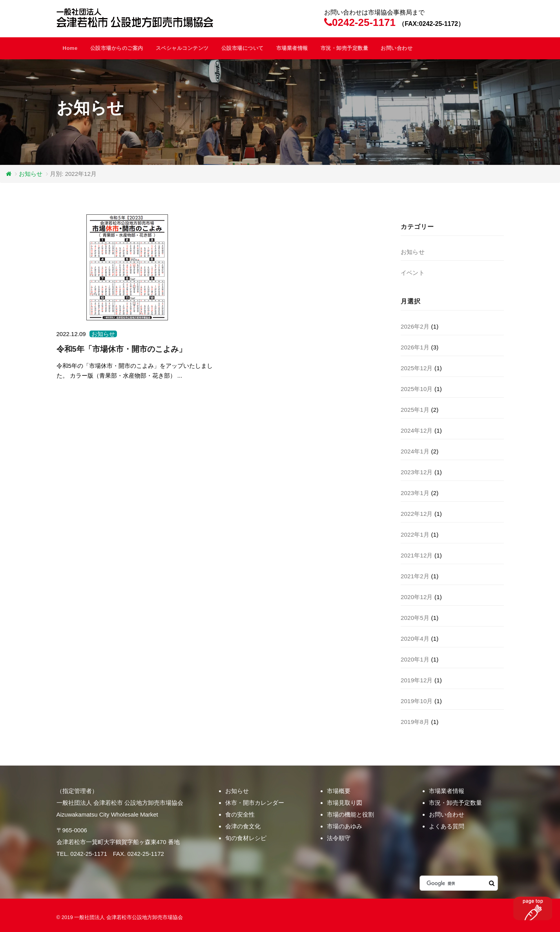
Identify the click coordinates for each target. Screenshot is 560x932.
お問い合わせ (397, 48)
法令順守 (339, 838)
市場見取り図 (345, 803)
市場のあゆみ (345, 826)
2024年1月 (415, 451)
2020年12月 (417, 597)
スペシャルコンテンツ (182, 48)
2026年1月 (415, 347)
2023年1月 (415, 493)
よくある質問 (447, 826)
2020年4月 (415, 639)
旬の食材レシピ (246, 838)
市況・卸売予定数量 (345, 48)
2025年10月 (417, 389)
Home (70, 48)
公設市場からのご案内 (117, 48)
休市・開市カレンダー (255, 803)
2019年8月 (415, 722)
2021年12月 (417, 555)
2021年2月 (415, 576)
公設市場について (243, 48)
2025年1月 (415, 410)
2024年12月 (417, 430)
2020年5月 (415, 618)
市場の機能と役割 (350, 814)
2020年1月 (415, 659)
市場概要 (339, 791)
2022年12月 (417, 514)
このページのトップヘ (533, 908)
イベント (413, 273)
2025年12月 (417, 368)
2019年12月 (417, 680)
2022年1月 (415, 535)
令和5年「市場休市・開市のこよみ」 (121, 349)
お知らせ (31, 174)
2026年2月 (415, 326)
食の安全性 (240, 814)
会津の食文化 (243, 826)
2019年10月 (417, 701)
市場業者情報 (292, 48)
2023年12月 (417, 472)
